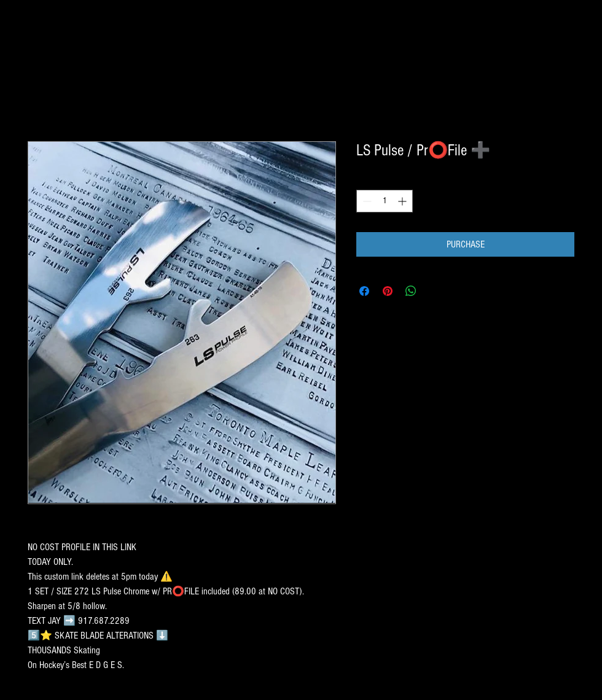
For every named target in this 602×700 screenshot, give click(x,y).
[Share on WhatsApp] (411, 291)
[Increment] (403, 201)
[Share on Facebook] (364, 291)
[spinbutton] (385, 201)
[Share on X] (434, 291)
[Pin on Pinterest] (388, 291)
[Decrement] (366, 201)
